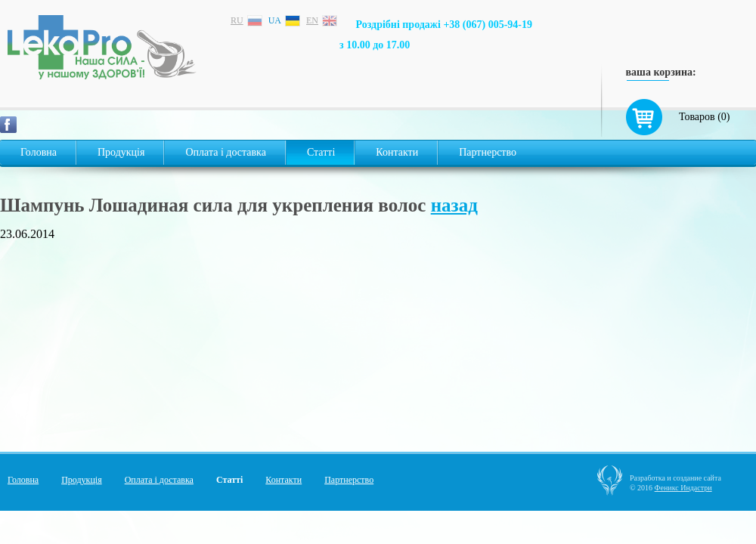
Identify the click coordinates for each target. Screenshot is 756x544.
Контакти (397, 152)
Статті (321, 152)
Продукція (121, 152)
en (312, 20)
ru (237, 20)
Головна (39, 152)
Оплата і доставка (225, 152)
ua (275, 20)
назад (454, 205)
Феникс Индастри (683, 488)
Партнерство (488, 152)
